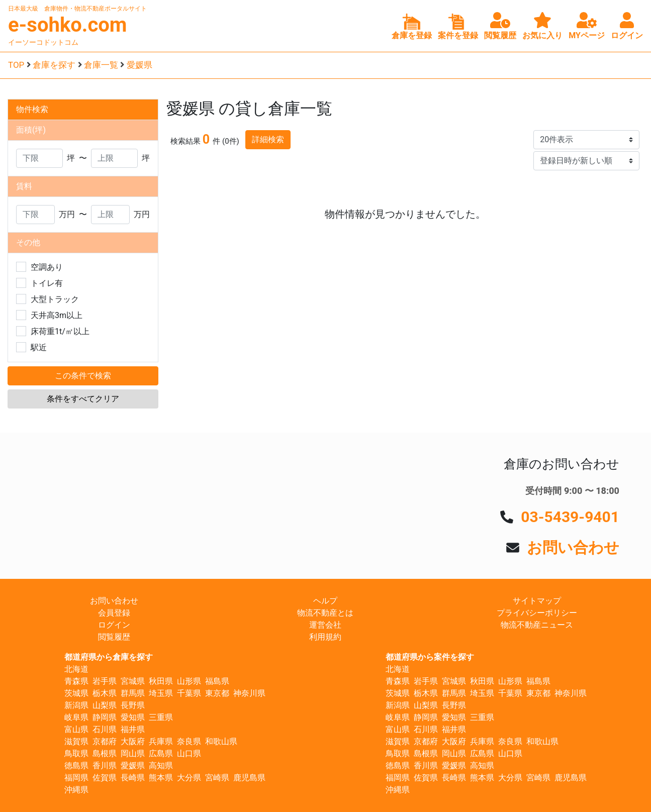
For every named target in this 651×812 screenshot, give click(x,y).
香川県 (105, 766)
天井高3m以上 (57, 315)
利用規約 (325, 637)
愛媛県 (139, 65)
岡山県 (133, 753)
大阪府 (133, 741)
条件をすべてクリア (83, 399)
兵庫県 (161, 741)
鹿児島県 (249, 778)
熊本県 (161, 778)
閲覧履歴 (114, 637)
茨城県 (76, 693)
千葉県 (189, 693)
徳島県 (76, 766)
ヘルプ (325, 601)
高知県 (161, 766)
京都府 (105, 741)
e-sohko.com (68, 25)
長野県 (133, 705)
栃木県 (105, 693)
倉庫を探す (54, 65)
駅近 (39, 347)
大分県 (189, 778)
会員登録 (114, 613)
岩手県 (105, 681)
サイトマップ (537, 601)
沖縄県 (76, 790)
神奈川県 (249, 693)
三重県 (161, 717)
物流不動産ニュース (537, 625)
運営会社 (325, 625)
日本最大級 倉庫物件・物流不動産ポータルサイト (77, 9)
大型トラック (55, 299)
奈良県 (189, 741)
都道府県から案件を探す (430, 657)
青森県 (76, 681)
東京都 (217, 693)
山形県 (189, 681)
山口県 (189, 753)
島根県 (105, 753)
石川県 (105, 729)
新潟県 (76, 705)
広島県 (161, 753)
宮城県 (133, 681)
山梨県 (105, 705)
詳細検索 (268, 139)
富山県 (76, 729)
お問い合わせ (573, 547)
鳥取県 (76, 753)
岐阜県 (76, 717)
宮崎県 (217, 778)
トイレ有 (47, 283)
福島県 (217, 681)
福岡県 (76, 778)
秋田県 (161, 681)
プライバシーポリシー (537, 613)
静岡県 (105, 717)
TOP (16, 65)
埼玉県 (161, 693)
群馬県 (133, 693)
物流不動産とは (325, 613)
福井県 (133, 729)
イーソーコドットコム (43, 42)
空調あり (47, 267)
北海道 (76, 669)
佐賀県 (105, 778)
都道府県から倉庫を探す (109, 657)
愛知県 (133, 717)
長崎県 (133, 778)
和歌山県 (221, 741)
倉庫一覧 (101, 65)
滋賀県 (76, 741)
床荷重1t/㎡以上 (60, 331)
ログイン (114, 625)
